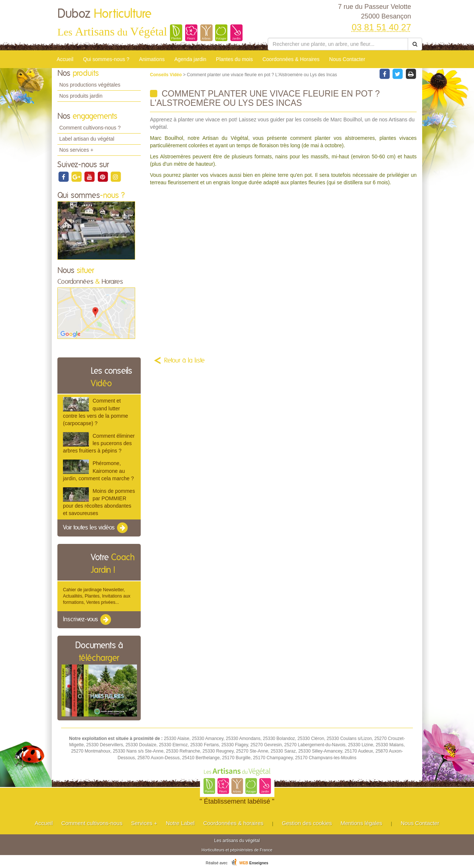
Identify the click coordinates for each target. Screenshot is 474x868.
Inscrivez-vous (88, 620)
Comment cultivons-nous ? (90, 128)
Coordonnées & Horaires (291, 59)
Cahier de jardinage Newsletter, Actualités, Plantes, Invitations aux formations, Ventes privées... (97, 596)
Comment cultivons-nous (92, 823)
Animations (152, 59)
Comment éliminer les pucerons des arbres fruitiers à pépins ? (99, 443)
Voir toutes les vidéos (96, 528)
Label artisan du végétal (87, 139)
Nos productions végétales (90, 85)
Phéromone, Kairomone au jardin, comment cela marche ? (98, 471)
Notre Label (180, 823)
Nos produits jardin (81, 96)
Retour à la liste (184, 361)
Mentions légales (362, 823)
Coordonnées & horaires (233, 823)
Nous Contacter (347, 59)
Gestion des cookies (307, 823)
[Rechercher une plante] (338, 44)
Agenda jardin (190, 59)
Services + (144, 823)
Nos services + (76, 150)
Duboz (104, 14)
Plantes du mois (234, 59)
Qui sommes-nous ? (106, 59)
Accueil (65, 59)
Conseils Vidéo (166, 75)
